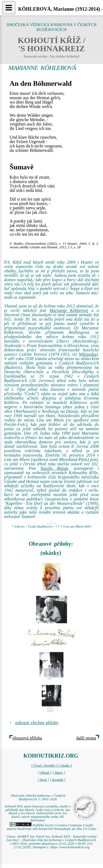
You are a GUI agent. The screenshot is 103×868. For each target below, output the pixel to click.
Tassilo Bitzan (54, 468)
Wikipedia (88, 354)
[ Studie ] (65, 765)
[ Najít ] (43, 780)
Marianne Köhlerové (69, 310)
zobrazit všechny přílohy (37, 723)
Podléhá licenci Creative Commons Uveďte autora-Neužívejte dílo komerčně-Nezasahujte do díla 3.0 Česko (51, 827)
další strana (86, 738)
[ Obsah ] (45, 773)
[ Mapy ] (59, 773)
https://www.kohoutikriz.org (70, 847)
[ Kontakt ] (58, 780)
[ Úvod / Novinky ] (44, 765)
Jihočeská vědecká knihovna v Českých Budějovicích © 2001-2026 (38, 797)
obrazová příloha (27, 738)
